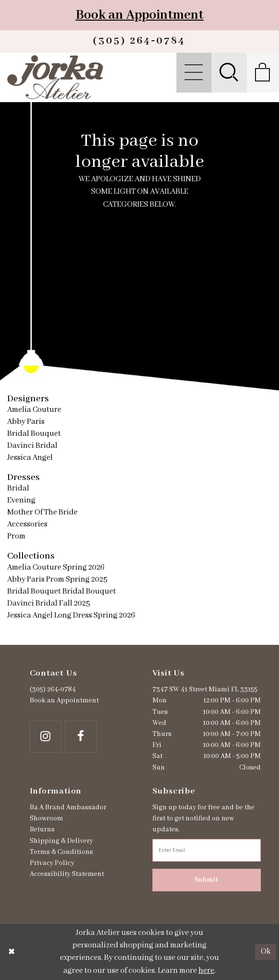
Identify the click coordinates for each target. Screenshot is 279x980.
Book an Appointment (140, 15)
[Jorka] (55, 77)
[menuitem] (194, 73)
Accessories (27, 524)
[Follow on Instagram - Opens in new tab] (46, 737)
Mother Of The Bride (42, 512)
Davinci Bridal (32, 446)
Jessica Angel (30, 458)
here (206, 971)
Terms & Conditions (61, 852)
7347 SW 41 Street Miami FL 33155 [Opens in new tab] (205, 689)
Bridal (18, 488)
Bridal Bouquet (34, 434)
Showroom (46, 818)
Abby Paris (26, 422)
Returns (42, 829)
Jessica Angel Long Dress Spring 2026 (71, 615)
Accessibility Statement (67, 874)
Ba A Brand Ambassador (68, 807)
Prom (16, 536)
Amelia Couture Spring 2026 (56, 567)
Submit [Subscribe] (206, 880)
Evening (21, 500)
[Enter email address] (207, 850)
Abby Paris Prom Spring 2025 (57, 579)
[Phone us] (139, 41)
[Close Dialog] (12, 952)
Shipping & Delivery (61, 841)
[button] (194, 73)
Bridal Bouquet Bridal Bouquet (62, 591)
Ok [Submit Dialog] (266, 952)
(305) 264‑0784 (53, 689)
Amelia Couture (34, 410)
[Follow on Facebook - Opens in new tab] (81, 737)
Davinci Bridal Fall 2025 (49, 603)
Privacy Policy (52, 863)
